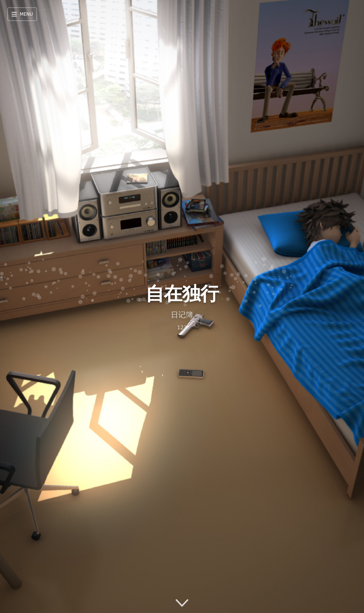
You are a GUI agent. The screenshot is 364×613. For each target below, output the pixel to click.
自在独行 (182, 293)
